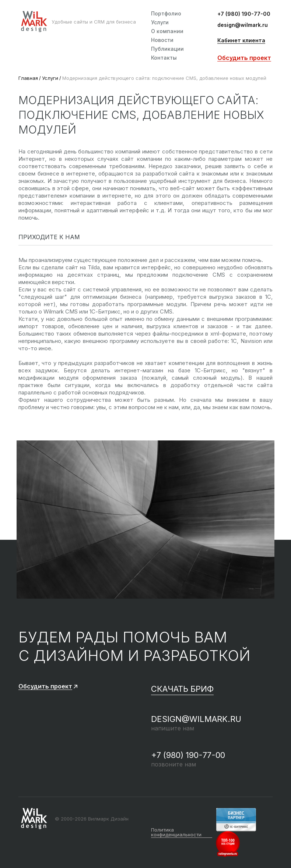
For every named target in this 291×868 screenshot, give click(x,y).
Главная (28, 78)
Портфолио (166, 14)
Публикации (167, 49)
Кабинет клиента (241, 41)
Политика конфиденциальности (176, 832)
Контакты (164, 58)
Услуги (160, 22)
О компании (167, 31)
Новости (162, 40)
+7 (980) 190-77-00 (244, 14)
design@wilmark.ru (243, 25)
